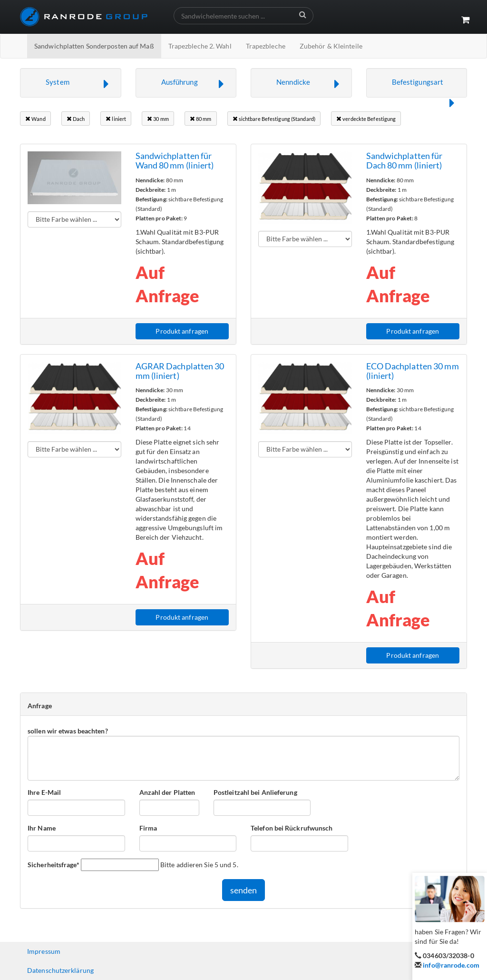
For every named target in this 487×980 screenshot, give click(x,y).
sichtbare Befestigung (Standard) (274, 119)
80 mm (201, 119)
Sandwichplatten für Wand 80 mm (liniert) (175, 160)
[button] (71, 83)
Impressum (44, 951)
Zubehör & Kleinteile (331, 46)
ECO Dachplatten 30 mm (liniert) (413, 371)
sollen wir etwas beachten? (68, 731)
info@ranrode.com (451, 965)
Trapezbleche (266, 46)
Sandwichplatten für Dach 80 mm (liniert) (404, 160)
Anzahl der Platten (167, 792)
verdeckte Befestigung (366, 119)
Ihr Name (42, 828)
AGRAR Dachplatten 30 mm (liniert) (180, 371)
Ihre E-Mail (44, 792)
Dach (76, 119)
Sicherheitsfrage (54, 864)
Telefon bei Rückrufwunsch (292, 828)
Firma (148, 828)
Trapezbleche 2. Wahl (200, 46)
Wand (35, 119)
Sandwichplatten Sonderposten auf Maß (94, 46)
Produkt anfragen (182, 331)
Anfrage (40, 706)
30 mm (158, 119)
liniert (116, 119)
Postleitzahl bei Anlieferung (255, 792)
